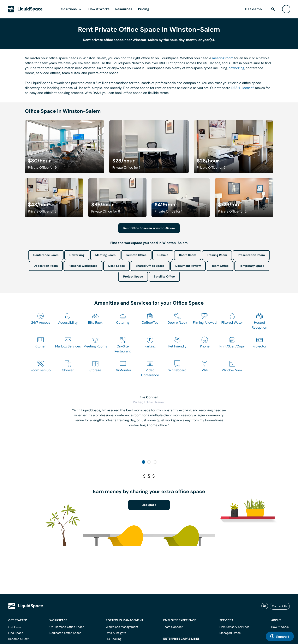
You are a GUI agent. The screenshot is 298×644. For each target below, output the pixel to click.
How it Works (99, 9)
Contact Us (280, 606)
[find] (273, 9)
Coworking (77, 255)
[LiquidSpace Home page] (25, 9)
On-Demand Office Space (67, 627)
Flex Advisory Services (234, 627)
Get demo (253, 9)
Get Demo (15, 627)
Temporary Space (252, 266)
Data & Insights (116, 633)
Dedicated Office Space (65, 633)
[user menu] (286, 9)
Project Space (133, 277)
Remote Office (137, 255)
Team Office (220, 266)
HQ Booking (114, 639)
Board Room (187, 255)
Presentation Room (251, 255)
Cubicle (163, 255)
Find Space (16, 633)
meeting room (223, 58)
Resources (124, 9)
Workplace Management (122, 627)
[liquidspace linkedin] (265, 606)
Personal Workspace (83, 266)
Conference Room (46, 255)
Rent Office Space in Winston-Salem (149, 228)
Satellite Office (164, 277)
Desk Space (117, 266)
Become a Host (18, 639)
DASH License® (243, 88)
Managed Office (230, 633)
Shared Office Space (150, 266)
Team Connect (173, 627)
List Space (149, 505)
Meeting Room (105, 255)
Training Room (217, 255)
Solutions (69, 9)
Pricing (144, 9)
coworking (236, 68)
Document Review (188, 266)
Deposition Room (46, 266)
